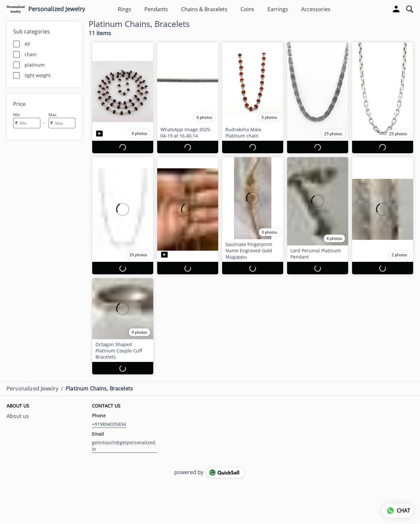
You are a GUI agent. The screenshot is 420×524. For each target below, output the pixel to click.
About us (18, 416)
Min (17, 115)
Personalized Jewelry (57, 9)
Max (52, 115)
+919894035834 (109, 424)
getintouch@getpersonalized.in (124, 446)
